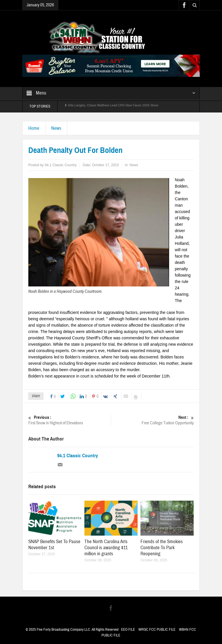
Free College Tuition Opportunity (153, 420)
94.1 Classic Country (78, 456)
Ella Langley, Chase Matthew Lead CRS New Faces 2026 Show (113, 106)
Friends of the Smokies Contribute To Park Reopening (162, 548)
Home (34, 128)
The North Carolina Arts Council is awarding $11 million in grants (106, 548)
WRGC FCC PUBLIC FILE (157, 630)
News (56, 128)
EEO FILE (128, 630)
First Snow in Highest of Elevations (70, 420)
